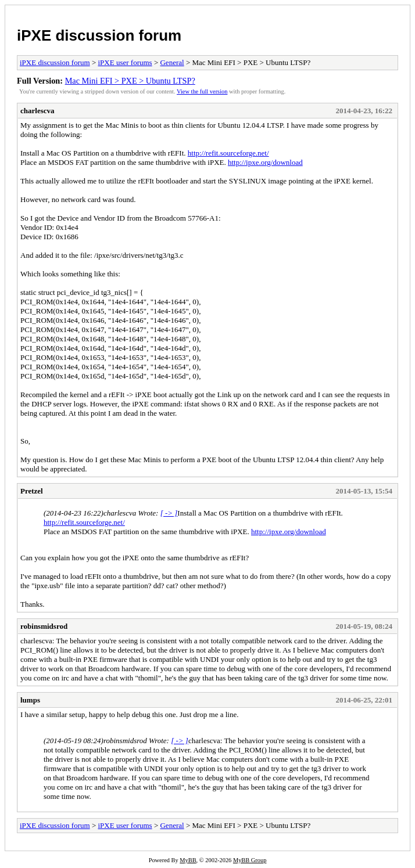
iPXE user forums (125, 62)
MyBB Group (250, 860)
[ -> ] (169, 513)
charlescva (37, 111)
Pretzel (32, 491)
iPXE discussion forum (99, 35)
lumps (30, 700)
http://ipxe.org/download (265, 162)
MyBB (188, 860)
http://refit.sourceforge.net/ (228, 153)
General (172, 62)
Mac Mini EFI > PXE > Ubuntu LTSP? (130, 81)
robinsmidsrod (44, 626)
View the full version (202, 91)
